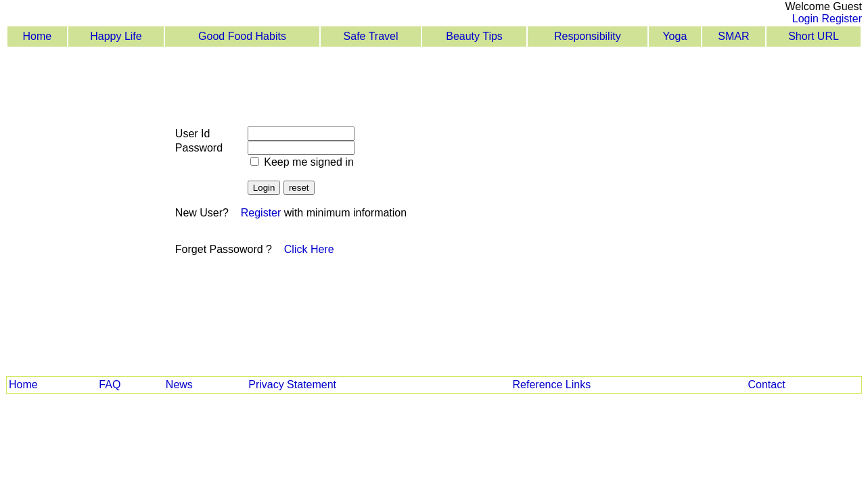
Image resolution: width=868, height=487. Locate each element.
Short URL (814, 36)
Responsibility (588, 36)
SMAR (733, 36)
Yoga (675, 36)
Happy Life (116, 36)
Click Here (309, 249)
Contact (766, 385)
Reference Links (552, 385)
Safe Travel (371, 36)
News (179, 385)
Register (842, 19)
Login (805, 19)
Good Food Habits (242, 36)
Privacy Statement (292, 385)
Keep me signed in (307, 162)
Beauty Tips (474, 36)
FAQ (110, 385)
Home (37, 36)
